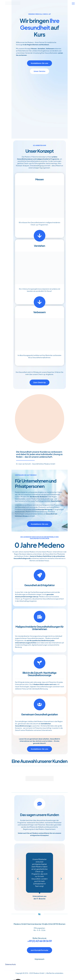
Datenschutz (10, 964)
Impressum (39, 959)
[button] (18, 879)
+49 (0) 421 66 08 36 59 (40, 941)
